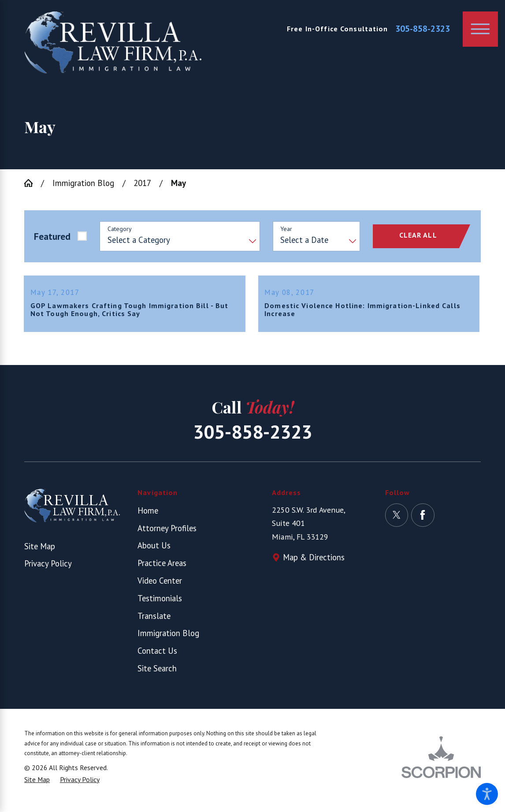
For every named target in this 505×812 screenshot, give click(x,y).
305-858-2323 (423, 29)
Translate (154, 622)
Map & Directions (314, 564)
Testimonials (160, 605)
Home (148, 517)
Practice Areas (162, 570)
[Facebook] (423, 522)
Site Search (157, 675)
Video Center (160, 588)
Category (120, 229)
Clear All (418, 235)
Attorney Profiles (167, 535)
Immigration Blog (83, 183)
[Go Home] (33, 183)
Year (286, 229)
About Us (154, 552)
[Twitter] (397, 522)
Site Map (40, 553)
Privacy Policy (48, 570)
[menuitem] (185, 517)
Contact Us (157, 658)
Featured (52, 236)
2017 (142, 183)
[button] (487, 794)
